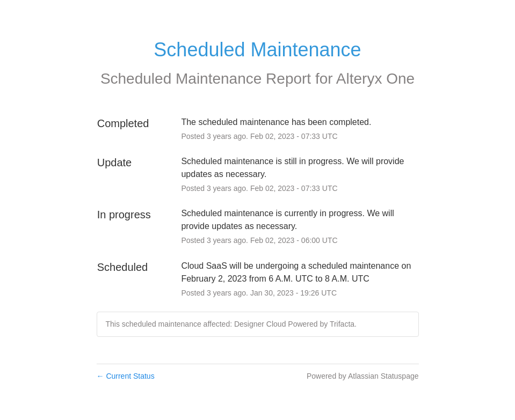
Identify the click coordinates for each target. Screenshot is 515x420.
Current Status (126, 376)
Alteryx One (375, 79)
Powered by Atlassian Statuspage (363, 376)
